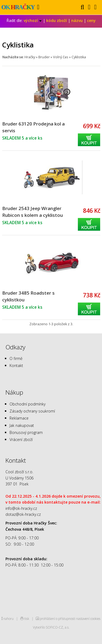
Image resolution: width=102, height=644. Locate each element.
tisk (27, 619)
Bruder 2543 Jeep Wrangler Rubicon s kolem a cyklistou (33, 212)
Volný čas (61, 57)
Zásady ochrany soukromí (32, 411)
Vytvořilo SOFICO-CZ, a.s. (51, 627)
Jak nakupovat (22, 425)
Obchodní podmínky (27, 404)
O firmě (16, 358)
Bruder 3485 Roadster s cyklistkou (28, 296)
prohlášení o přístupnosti (58, 619)
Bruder (44, 57)
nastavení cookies (88, 619)
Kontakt (16, 366)
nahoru (8, 619)
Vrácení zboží (21, 439)
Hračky (30, 57)
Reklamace (19, 418)
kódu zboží (57, 20)
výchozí (33, 20)
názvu (77, 20)
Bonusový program (26, 432)
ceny (91, 20)
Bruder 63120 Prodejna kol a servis (33, 127)
